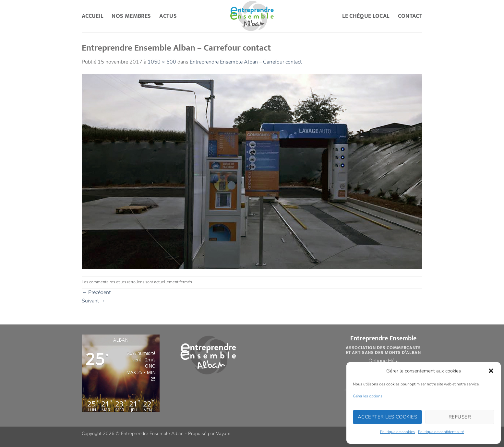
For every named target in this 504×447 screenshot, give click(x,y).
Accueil (92, 16)
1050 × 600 (162, 62)
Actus (168, 16)
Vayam (223, 433)
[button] (491, 371)
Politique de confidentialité (441, 432)
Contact (410, 16)
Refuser (460, 417)
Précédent (96, 292)
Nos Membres (131, 16)
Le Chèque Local (366, 16)
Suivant (94, 301)
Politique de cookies (397, 432)
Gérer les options (368, 396)
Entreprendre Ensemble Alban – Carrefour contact (246, 62)
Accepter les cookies (387, 417)
